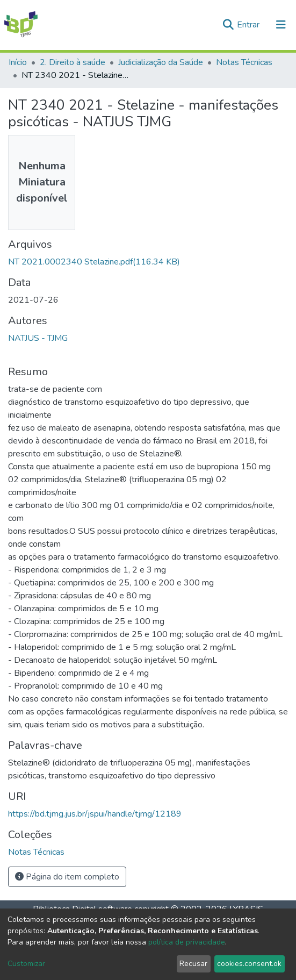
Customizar (26, 964)
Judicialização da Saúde (161, 62)
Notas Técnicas (244, 62)
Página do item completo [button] (67, 877)
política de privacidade (187, 942)
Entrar (249, 25)
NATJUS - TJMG (38, 338)
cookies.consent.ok (249, 964)
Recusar (193, 964)
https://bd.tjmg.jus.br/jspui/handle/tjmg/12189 (95, 814)
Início (18, 62)
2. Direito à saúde (73, 62)
